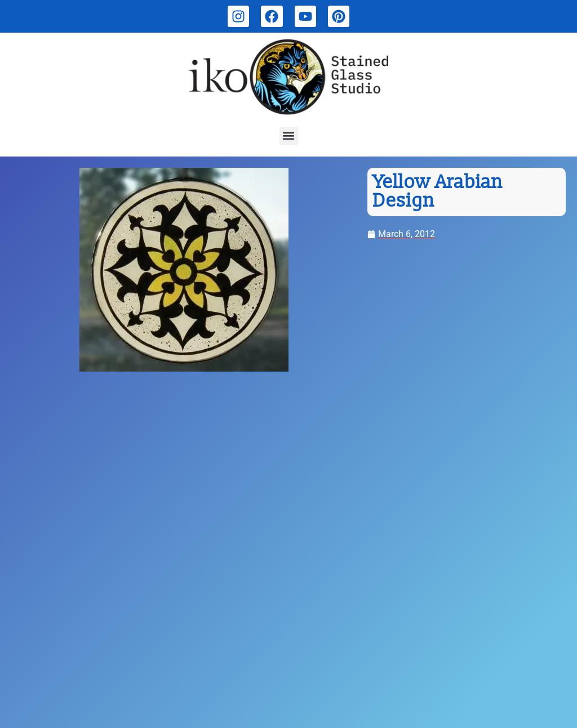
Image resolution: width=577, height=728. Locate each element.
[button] (289, 136)
